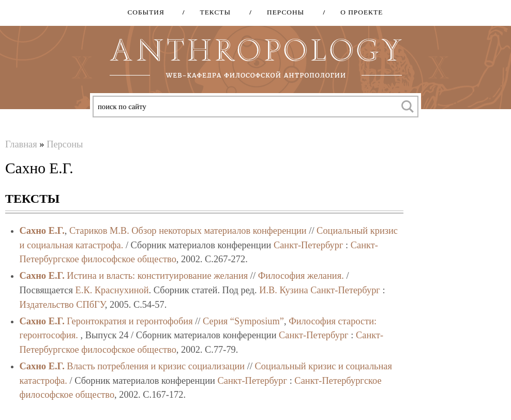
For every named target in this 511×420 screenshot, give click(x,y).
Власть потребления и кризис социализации (156, 366)
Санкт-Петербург (309, 245)
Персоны (282, 12)
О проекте (358, 12)
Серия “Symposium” (243, 321)
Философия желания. (301, 276)
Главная (21, 144)
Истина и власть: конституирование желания (157, 276)
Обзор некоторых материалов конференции (219, 231)
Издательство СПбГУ (62, 305)
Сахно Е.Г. (42, 231)
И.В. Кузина (284, 290)
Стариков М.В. (99, 231)
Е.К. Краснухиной (112, 290)
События (146, 12)
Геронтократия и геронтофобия (130, 321)
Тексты (212, 12)
